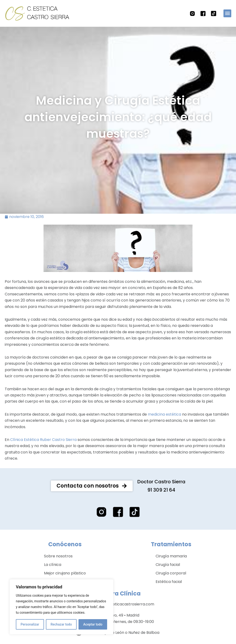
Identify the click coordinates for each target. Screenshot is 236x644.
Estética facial (169, 588)
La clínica (53, 571)
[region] (61, 607)
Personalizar (30, 624)
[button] (227, 13)
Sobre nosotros (58, 562)
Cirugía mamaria (171, 562)
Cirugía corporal (171, 580)
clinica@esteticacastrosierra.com (123, 611)
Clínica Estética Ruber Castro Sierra (43, 446)
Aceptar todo (93, 624)
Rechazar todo (61, 624)
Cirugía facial (168, 571)
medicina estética (164, 420)
